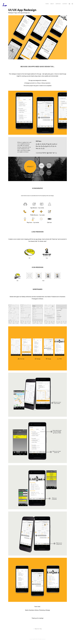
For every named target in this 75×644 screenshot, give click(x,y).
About (52, 4)
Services (58, 4)
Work (47, 4)
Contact (65, 4)
